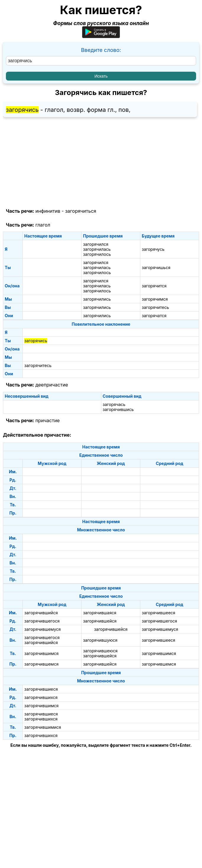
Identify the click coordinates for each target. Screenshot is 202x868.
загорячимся (155, 299)
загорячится (154, 286)
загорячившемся (41, 664)
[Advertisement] (101, 163)
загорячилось (97, 254)
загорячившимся (41, 653)
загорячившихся (41, 697)
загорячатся (154, 316)
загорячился (96, 244)
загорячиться (80, 211)
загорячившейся (100, 621)
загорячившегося (42, 621)
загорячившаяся (100, 613)
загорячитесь (155, 307)
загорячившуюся (100, 640)
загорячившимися (43, 727)
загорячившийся (41, 613)
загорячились (97, 299)
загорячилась (97, 249)
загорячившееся (158, 613)
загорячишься (156, 267)
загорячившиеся (41, 689)
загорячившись (118, 409)
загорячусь (153, 249)
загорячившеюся (100, 651)
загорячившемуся (42, 629)
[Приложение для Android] (101, 36)
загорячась (114, 404)
